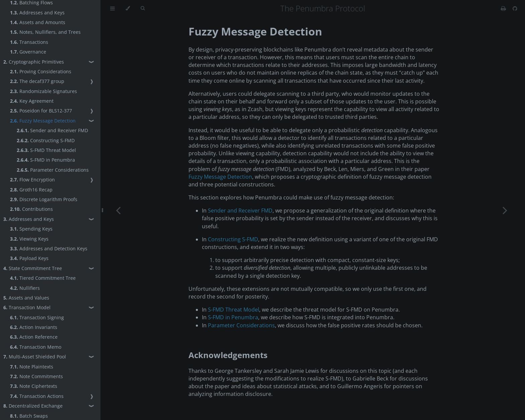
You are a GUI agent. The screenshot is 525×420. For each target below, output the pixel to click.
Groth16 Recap (31, 190)
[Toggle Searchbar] (143, 8)
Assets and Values (26, 298)
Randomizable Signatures (44, 91)
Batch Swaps (29, 416)
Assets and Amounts (38, 22)
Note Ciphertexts (34, 386)
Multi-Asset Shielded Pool (35, 357)
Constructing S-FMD (46, 140)
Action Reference (34, 337)
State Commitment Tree (33, 268)
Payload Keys (29, 258)
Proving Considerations (41, 71)
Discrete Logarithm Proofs (44, 199)
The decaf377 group (37, 81)
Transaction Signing (37, 317)
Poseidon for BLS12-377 (41, 111)
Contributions (31, 209)
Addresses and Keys (37, 13)
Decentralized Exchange (33, 406)
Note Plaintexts (32, 367)
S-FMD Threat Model (46, 150)
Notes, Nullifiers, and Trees (45, 32)
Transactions (29, 42)
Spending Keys (31, 229)
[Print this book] (504, 8)
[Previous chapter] (118, 210)
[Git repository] (515, 8)
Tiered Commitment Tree (43, 278)
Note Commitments (36, 376)
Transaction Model (27, 307)
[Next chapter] (505, 210)
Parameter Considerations (53, 170)
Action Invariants (34, 327)
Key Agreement (32, 101)
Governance (28, 52)
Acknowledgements (228, 355)
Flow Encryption (32, 180)
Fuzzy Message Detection (43, 121)
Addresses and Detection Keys (49, 248)
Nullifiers (25, 288)
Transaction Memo (36, 347)
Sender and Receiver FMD (52, 130)
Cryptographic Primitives (34, 62)
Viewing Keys (29, 239)
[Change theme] (128, 8)
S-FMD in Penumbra (46, 160)
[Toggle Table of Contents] (112, 8)
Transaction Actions (37, 396)
